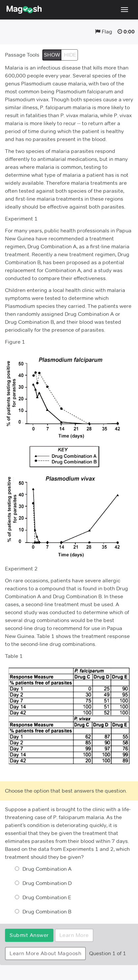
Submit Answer (29, 935)
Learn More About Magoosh (45, 953)
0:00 (129, 32)
